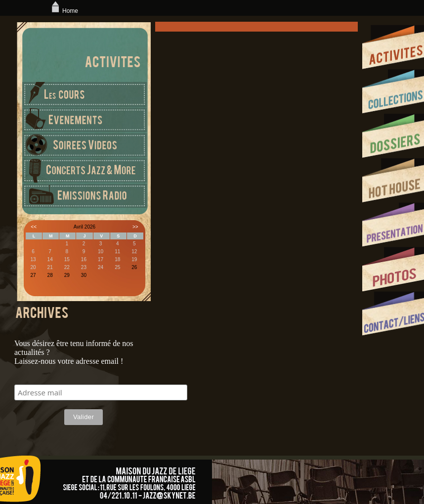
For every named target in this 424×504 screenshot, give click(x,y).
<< (34, 227)
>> (135, 227)
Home (64, 11)
